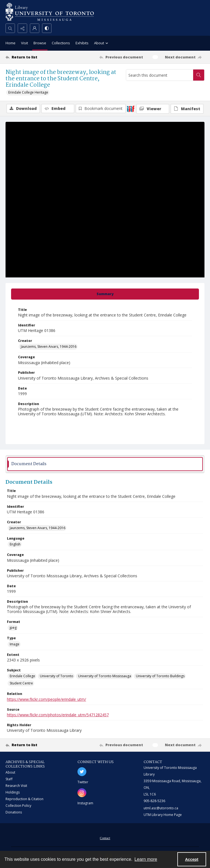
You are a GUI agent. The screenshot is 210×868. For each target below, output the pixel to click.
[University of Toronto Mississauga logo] (50, 12)
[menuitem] (105, 838)
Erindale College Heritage (28, 92)
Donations (14, 812)
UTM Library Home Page (163, 815)
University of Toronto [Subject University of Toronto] (57, 676)
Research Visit (16, 786)
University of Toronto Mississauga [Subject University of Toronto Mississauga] (105, 676)
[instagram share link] (82, 793)
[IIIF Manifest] (187, 109)
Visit (24, 43)
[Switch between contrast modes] (47, 28)
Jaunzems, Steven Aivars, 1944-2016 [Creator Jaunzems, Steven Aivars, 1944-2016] (49, 347)
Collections (61, 43)
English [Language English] (15, 544)
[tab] (105, 294)
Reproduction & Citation (24, 799)
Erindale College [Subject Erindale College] (22, 676)
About (10, 772)
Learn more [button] (146, 859)
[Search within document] (199, 75)
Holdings (13, 792)
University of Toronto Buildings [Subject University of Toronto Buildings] (160, 676)
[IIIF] (131, 109)
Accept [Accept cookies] (192, 859)
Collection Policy (18, 806)
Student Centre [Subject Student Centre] (21, 683)
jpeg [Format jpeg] (13, 628)
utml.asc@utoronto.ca (161, 808)
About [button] (102, 43)
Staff (9, 779)
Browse (40, 43)
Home (11, 43)
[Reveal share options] (22, 28)
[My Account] (35, 28)
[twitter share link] (82, 772)
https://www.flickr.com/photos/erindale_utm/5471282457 (58, 715)
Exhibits (82, 43)
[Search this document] (160, 75)
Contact (105, 838)
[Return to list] (32, 57)
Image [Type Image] (15, 644)
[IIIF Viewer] (153, 109)
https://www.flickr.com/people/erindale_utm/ (46, 699)
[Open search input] (10, 28)
